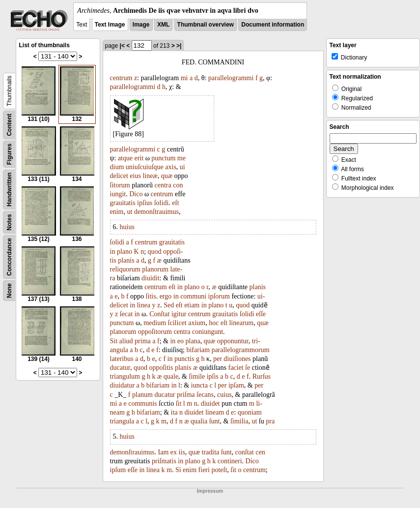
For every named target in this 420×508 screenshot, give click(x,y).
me (182, 158)
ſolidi (162, 203)
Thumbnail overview (206, 25)
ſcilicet (177, 323)
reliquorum (125, 269)
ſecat (126, 314)
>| (179, 46)
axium (197, 323)
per (218, 359)
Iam (164, 452)
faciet (236, 368)
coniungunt (208, 332)
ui (182, 167)
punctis (184, 359)
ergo (166, 296)
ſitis (151, 296)
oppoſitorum (155, 332)
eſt (175, 203)
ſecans (205, 395)
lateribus (122, 359)
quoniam (250, 412)
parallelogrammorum (240, 350)
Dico (136, 194)
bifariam (198, 350)
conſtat (245, 452)
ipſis (213, 376)
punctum (163, 158)
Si (178, 470)
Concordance (9, 257)
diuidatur (123, 385)
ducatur (120, 368)
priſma (186, 395)
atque (125, 158)
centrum (121, 78)
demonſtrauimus (156, 212)
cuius (224, 395)
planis (126, 260)
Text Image (110, 25)
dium (117, 167)
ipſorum (219, 296)
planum (142, 395)
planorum (155, 269)
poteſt (219, 470)
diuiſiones (237, 359)
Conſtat (159, 314)
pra (270, 421)
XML (163, 25)
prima (143, 341)
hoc (214, 323)
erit (139, 158)
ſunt (215, 421)
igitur (179, 314)
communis (142, 403)
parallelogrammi (231, 78)
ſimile (197, 376)
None (9, 291)
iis (182, 452)
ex (174, 452)
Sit (114, 341)
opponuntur (233, 341)
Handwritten (9, 190)
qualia (199, 421)
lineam (215, 412)
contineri (230, 461)
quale (171, 376)
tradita (211, 452)
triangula (122, 421)
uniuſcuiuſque (145, 167)
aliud (126, 341)
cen (260, 452)
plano (125, 252)
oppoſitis (161, 368)
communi (193, 296)
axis (171, 167)
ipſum (118, 470)
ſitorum (120, 185)
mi (184, 78)
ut (130, 212)
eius (135, 176)
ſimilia (239, 421)
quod (155, 252)
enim (117, 212)
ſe (248, 368)
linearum (241, 323)
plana (193, 341)
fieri (204, 470)
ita (174, 412)
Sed (169, 305)
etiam (192, 305)
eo (181, 341)
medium (155, 323)
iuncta (199, 385)
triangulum (125, 376)
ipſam (236, 385)
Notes (9, 222)
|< (122, 46)
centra (163, 185)
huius (127, 227)
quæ (167, 176)
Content (9, 125)
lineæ (150, 176)
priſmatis (164, 461)
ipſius (145, 203)
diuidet (210, 403)
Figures (9, 154)
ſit (179, 403)
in (113, 252)
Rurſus (262, 376)
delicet (119, 176)
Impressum (210, 491)
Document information (273, 25)
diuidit (151, 278)
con (178, 185)
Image (141, 25)
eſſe (261, 314)
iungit (118, 194)
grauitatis (123, 203)
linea (144, 305)
